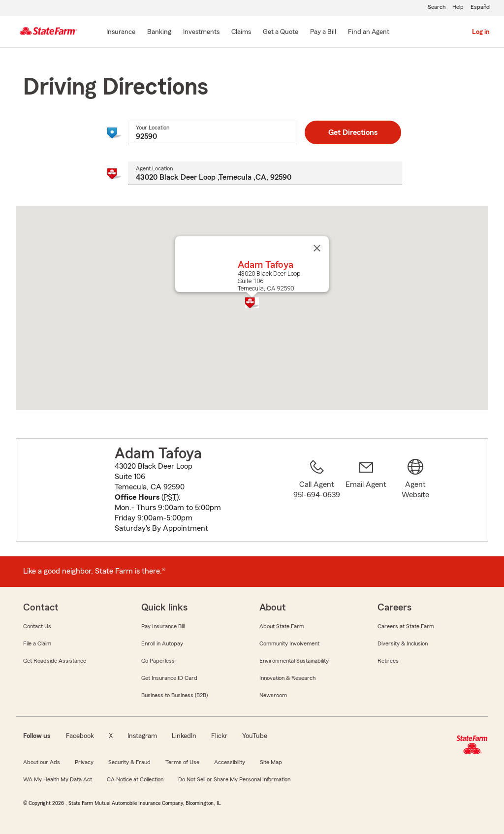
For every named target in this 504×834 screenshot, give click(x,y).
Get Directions (353, 132)
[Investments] (201, 32)
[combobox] (212, 132)
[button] (252, 303)
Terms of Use (182, 762)
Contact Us (37, 626)
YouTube (255, 736)
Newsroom (273, 695)
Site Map (271, 762)
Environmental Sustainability (294, 661)
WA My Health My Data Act (58, 779)
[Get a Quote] (281, 32)
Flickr (219, 736)
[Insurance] (121, 32)
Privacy (84, 762)
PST (170, 497)
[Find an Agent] (369, 32)
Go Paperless (158, 661)
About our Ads (42, 762)
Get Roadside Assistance (55, 661)
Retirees (388, 661)
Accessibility (230, 762)
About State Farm (282, 626)
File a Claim (37, 643)
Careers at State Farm (406, 626)
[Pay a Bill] (323, 32)
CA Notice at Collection (135, 779)
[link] (366, 496)
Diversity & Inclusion (403, 643)
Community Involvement (289, 643)
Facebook (80, 736)
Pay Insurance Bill (163, 626)
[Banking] (159, 32)
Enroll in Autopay (162, 643)
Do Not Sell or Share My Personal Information (234, 779)
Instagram (142, 736)
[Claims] (241, 32)
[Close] (317, 248)
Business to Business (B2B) (174, 695)
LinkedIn (184, 736)
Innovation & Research (287, 678)
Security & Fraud (129, 762)
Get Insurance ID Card (169, 678)
